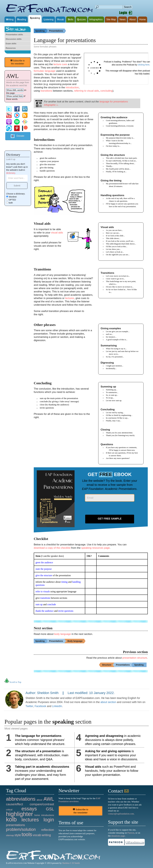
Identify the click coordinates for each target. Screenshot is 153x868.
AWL (49, 799)
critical (9, 810)
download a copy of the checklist (52, 548)
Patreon (131, 833)
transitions (46, 91)
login (49, 820)
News (123, 19)
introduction (72, 87)
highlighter (19, 814)
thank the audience (45, 611)
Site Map (111, 19)
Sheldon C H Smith (71, 863)
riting (10, 19)
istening (49, 19)
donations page (118, 836)
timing (64, 582)
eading (22, 19)
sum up (39, 604)
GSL (50, 809)
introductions (48, 815)
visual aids (57, 233)
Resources (11, 48)
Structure (108, 665)
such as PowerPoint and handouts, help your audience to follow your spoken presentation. (112, 771)
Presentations (58, 31)
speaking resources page (96, 548)
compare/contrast (42, 804)
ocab (61, 19)
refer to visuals (43, 591)
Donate (20, 136)
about (39, 800)
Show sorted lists (15, 96)
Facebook (40, 706)
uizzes (81, 19)
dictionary (11, 173)
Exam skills (11, 44)
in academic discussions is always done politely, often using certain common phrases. (113, 740)
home (37, 815)
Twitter (29, 706)
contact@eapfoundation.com (121, 814)
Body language (76, 641)
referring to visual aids (86, 91)
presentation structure (135, 658)
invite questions (66, 611)
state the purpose (44, 569)
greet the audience (44, 562)
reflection (48, 830)
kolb (11, 819)
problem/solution (21, 829)
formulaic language (45, 71)
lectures (70, 298)
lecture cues (60, 64)
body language (63, 634)
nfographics (96, 19)
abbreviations (21, 799)
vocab (37, 835)
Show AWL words (15, 90)
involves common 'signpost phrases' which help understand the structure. (40, 740)
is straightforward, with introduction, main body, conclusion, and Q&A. (42, 755)
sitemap (10, 835)
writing (46, 835)
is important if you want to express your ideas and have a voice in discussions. (112, 755)
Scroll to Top (13, 682)
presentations (15, 825)
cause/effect (14, 804)
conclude (52, 604)
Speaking (41, 31)
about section (108, 702)
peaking (35, 18)
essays (29, 809)
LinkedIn (57, 706)
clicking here (144, 65)
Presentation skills (14, 35)
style (18, 835)
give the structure (44, 575)
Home (143, 19)
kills (70, 19)
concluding (106, 91)
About (132, 19)
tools (27, 834)
